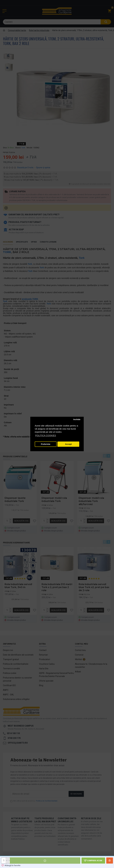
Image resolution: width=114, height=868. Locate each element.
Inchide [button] (77, 419)
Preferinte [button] (46, 444)
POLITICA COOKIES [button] (46, 436)
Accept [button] (68, 444)
